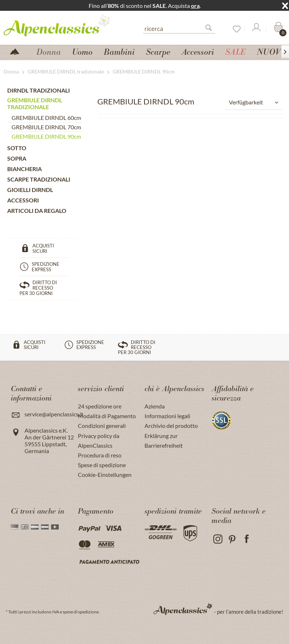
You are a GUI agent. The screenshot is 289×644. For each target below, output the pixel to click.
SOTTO (17, 148)
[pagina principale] (18, 51)
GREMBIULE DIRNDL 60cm (46, 118)
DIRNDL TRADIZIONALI (39, 90)
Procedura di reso (100, 455)
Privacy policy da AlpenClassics (99, 440)
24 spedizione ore (100, 406)
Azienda (155, 406)
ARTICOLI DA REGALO (37, 211)
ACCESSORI (23, 200)
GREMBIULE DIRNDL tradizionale (35, 103)
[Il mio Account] (256, 29)
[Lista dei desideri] (234, 29)
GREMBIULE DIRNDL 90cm (46, 136)
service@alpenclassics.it (54, 414)
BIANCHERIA (25, 169)
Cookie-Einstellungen (105, 475)
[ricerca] (179, 28)
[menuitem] (179, 28)
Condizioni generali (102, 426)
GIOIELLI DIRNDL (30, 190)
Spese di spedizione (102, 465)
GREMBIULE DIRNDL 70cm (46, 127)
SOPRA (17, 158)
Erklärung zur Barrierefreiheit (164, 440)
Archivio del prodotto (171, 426)
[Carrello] (277, 29)
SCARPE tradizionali (39, 179)
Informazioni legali (167, 416)
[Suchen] (212, 29)
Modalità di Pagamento (107, 416)
